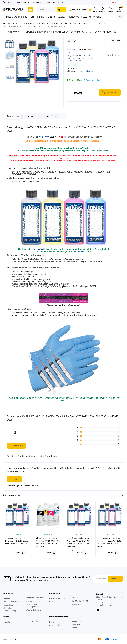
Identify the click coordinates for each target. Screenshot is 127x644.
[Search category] (59, 10)
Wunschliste (77, 621)
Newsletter (76, 624)
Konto (52, 622)
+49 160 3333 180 (104, 602)
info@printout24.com (105, 605)
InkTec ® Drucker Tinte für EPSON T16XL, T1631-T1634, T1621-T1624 (79, 58)
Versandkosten (87, 71)
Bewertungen (31, 116)
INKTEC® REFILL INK (58, 599)
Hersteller (7, 622)
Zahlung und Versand (25, 2)
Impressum (30, 601)
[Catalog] (30, 10)
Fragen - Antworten (53, 116)
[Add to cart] (23, 552)
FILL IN (75, 598)
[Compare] (69, 41)
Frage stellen (14, 479)
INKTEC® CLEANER (80, 601)
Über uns (7, 2)
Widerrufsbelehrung (33, 610)
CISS (51, 602)
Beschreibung (12, 116)
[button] (117, 496)
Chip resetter (77, 604)
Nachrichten (50, 2)
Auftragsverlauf (55, 625)
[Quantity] (69, 93)
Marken (39, 2)
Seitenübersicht (32, 621)
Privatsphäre (8, 605)
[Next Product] (119, 41)
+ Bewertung (16, 446)
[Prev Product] (113, 41)
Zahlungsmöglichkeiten (35, 598)
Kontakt (61, 2)
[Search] (63, 10)
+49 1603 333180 (78, 10)
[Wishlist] (74, 41)
